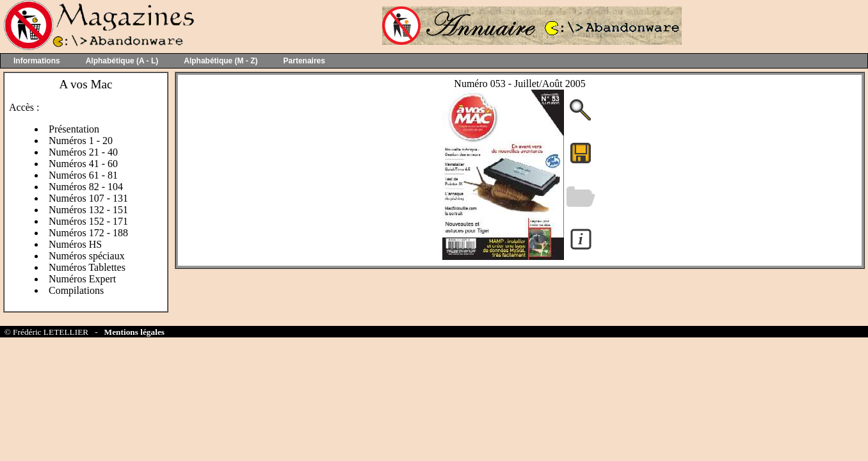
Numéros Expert (82, 279)
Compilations (76, 290)
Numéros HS (75, 244)
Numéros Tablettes (87, 267)
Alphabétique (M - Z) (221, 61)
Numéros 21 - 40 (83, 152)
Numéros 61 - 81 (83, 175)
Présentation (74, 129)
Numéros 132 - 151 (88, 210)
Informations (37, 61)
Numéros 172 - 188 (88, 233)
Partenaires (304, 61)
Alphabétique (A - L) (122, 61)
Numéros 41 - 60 (83, 164)
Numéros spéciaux (87, 256)
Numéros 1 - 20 (81, 141)
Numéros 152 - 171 (88, 221)
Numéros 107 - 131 (88, 198)
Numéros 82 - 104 (86, 187)
